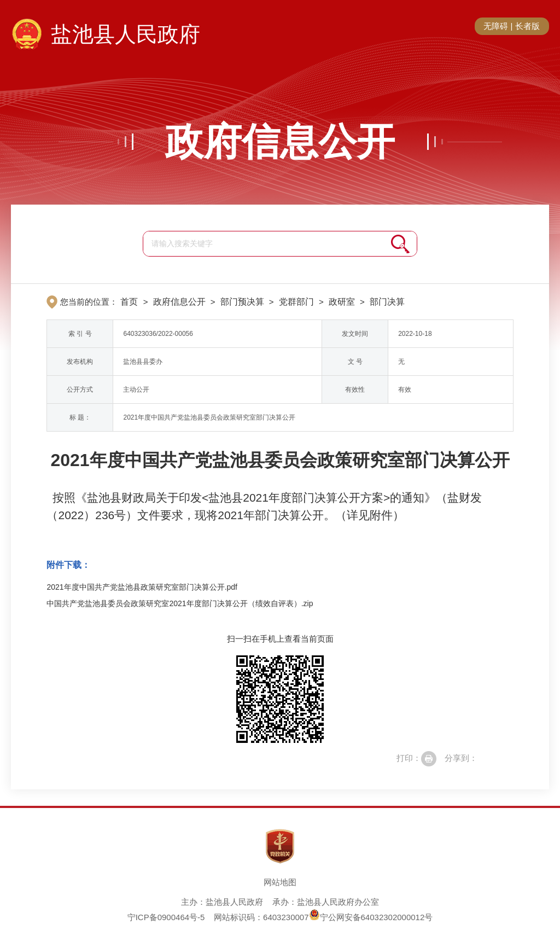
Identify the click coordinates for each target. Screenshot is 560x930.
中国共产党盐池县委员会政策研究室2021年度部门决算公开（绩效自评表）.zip (180, 603)
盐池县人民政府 (126, 34)
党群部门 (296, 302)
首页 (129, 302)
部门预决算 (242, 302)
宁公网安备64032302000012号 (371, 917)
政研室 (342, 302)
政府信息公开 (280, 142)
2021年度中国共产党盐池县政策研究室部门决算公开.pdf (142, 587)
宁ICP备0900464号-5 (166, 917)
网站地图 (280, 882)
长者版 (527, 26)
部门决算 (387, 302)
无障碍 (496, 26)
